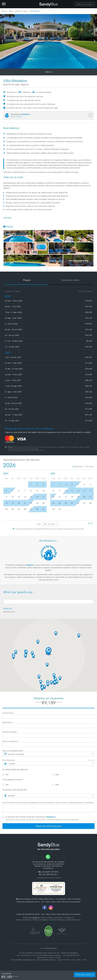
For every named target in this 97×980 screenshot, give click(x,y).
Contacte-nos (69, 918)
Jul (90, 523)
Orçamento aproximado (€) (15, 790)
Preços (27, 280)
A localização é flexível (13, 780)
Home (4, 11)
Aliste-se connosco (85, 4)
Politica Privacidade (24, 920)
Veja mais (7, 218)
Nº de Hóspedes (8, 760)
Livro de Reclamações (48, 948)
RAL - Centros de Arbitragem (67, 953)
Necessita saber (70, 280)
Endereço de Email (10, 732)
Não (56, 775)
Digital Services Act (74, 920)
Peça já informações (49, 826)
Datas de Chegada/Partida (13, 751)
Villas (11, 11)
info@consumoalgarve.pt (25, 960)
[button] (49, 651)
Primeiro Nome (8, 713)
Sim (6, 775)
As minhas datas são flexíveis (15, 769)
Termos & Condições (40, 920)
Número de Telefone (10, 741)
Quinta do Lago (21, 11)
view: (39, 524)
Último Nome (8, 722)
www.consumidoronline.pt (46, 960)
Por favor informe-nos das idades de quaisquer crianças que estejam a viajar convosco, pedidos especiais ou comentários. (48, 802)
